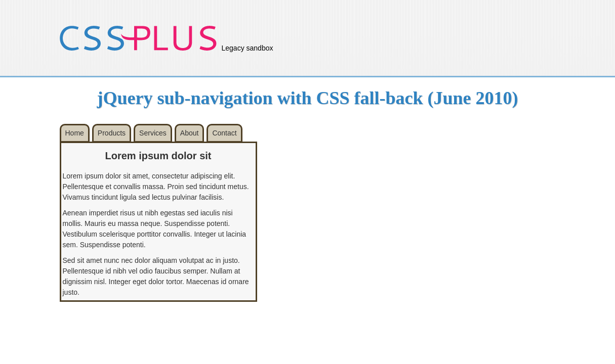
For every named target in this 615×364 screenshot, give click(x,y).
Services (153, 133)
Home (75, 133)
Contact (224, 133)
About (190, 133)
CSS (138, 38)
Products (112, 133)
